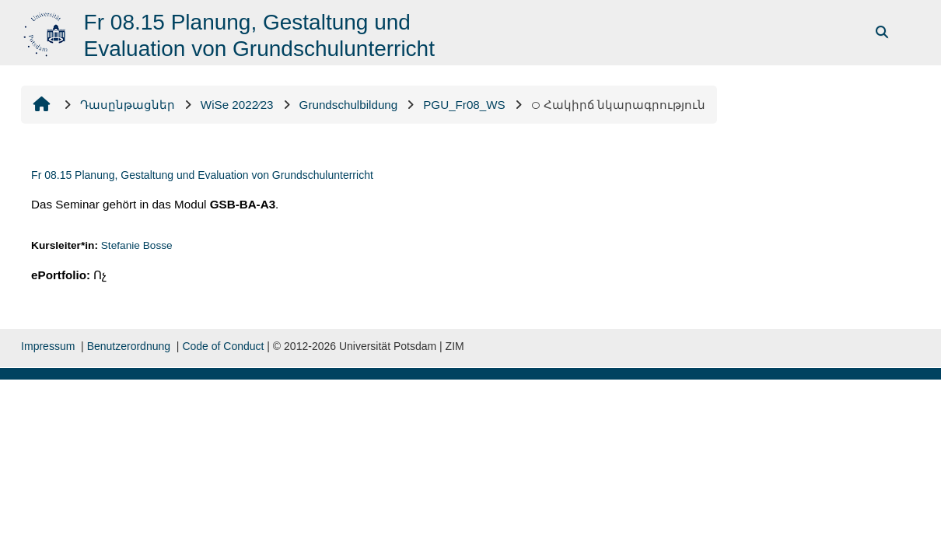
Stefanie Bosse (137, 245)
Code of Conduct (223, 346)
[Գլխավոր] (46, 31)
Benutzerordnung (129, 346)
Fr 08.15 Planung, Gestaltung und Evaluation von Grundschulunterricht (202, 175)
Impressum (48, 346)
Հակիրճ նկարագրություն (618, 105)
